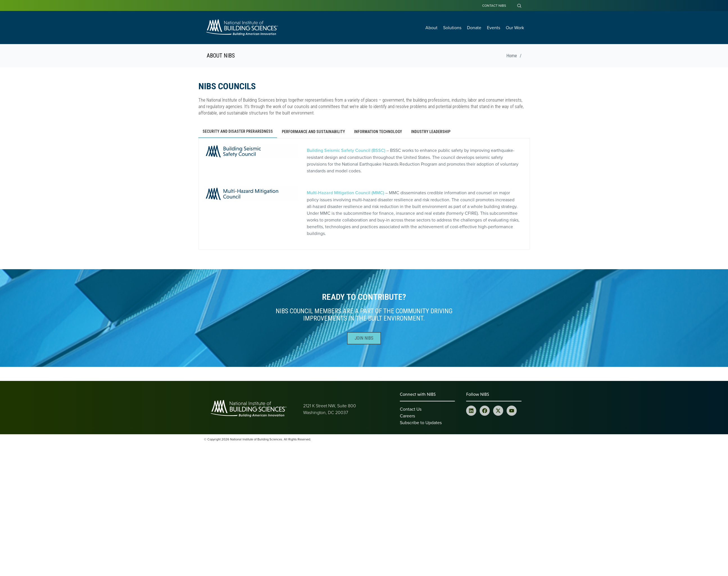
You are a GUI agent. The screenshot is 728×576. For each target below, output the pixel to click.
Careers (407, 416)
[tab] (238, 132)
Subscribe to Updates (421, 422)
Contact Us (411, 409)
